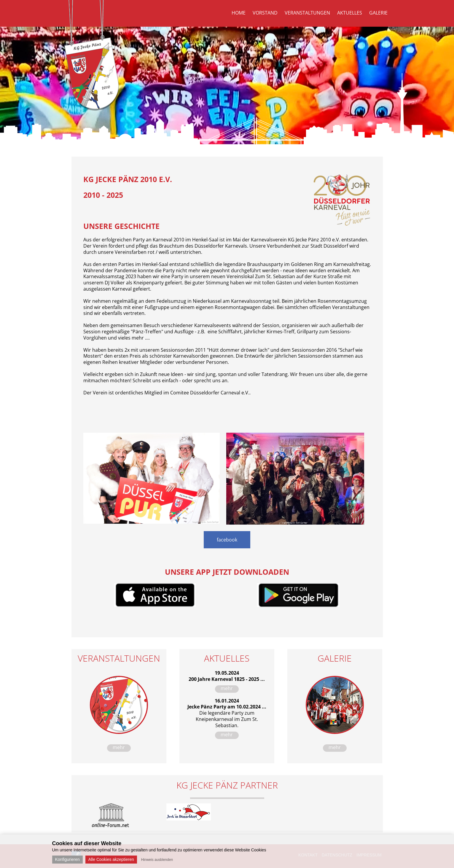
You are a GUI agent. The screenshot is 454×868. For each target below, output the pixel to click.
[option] (110, 815)
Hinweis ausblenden (157, 860)
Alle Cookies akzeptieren (111, 859)
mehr (119, 747)
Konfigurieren (67, 859)
